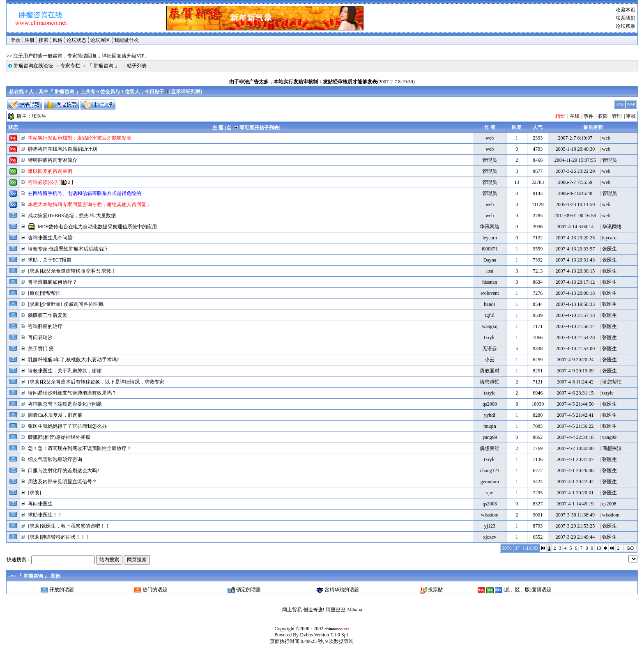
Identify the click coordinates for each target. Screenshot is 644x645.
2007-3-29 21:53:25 (575, 526)
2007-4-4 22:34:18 (575, 437)
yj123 (490, 526)
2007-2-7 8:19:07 (575, 138)
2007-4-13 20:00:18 (575, 293)
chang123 (490, 471)
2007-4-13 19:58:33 (575, 304)
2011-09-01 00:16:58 (575, 216)
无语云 (490, 349)
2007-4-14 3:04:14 (575, 227)
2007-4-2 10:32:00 (575, 448)
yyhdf (490, 415)
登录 (16, 40)
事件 (589, 116)
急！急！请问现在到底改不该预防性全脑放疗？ (80, 448)
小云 (490, 360)
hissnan (490, 282)
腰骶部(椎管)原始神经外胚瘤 (59, 437)
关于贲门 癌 (41, 349)
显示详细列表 (186, 92)
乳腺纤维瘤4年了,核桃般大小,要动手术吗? (73, 360)
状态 (13, 127)
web (490, 138)
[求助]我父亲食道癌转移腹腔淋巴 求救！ (72, 271)
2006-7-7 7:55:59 (575, 182)
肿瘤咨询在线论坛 (33, 66)
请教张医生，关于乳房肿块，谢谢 (65, 371)
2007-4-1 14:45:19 (575, 504)
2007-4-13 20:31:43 (575, 260)
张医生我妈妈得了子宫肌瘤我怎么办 (67, 426)
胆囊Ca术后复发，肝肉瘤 (55, 415)
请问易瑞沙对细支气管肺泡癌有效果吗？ (72, 393)
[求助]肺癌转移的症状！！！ (59, 537)
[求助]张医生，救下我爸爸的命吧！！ (69, 526)
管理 (617, 116)
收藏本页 (626, 10)
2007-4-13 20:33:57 (575, 249)
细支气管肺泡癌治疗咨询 (55, 459)
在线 (575, 116)
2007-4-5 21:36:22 (575, 426)
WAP (631, 104)
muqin (490, 426)
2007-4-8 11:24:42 (575, 382)
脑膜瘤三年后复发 (48, 315)
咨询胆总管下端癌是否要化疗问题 (65, 404)
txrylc (490, 337)
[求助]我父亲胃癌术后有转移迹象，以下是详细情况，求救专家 (96, 382)
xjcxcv (490, 537)
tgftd (490, 315)
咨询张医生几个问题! (51, 238)
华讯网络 (490, 227)
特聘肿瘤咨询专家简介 (53, 160)
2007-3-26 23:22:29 (575, 171)
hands (490, 304)
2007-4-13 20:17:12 (575, 282)
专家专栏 (70, 66)
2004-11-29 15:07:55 (575, 160)
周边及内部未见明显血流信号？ (62, 482)
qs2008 (490, 404)
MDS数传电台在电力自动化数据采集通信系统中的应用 (97, 227)
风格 (57, 40)
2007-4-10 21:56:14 (575, 326)
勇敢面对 (490, 371)
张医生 (39, 116)
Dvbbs (306, 635)
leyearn (490, 238)
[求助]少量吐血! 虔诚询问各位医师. (66, 304)
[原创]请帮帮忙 (44, 293)
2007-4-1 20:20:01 (575, 493)
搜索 (44, 40)
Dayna (490, 260)
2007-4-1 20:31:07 (575, 459)
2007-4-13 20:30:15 (575, 271)
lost (490, 271)
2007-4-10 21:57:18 (575, 315)
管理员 (490, 160)
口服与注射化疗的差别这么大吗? (63, 471)
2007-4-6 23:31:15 (575, 393)
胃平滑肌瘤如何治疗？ (53, 282)
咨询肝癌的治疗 (45, 326)
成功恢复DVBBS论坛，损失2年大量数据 (72, 216)
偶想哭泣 (490, 448)
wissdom (490, 515)
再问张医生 (40, 504)
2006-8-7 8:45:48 (575, 193)
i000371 (490, 249)
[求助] (34, 493)
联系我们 (626, 18)
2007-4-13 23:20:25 (575, 238)
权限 (603, 116)
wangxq (490, 326)
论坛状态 (76, 40)
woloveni (490, 293)
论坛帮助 (626, 26)
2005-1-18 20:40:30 (575, 149)
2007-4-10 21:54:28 (575, 337)
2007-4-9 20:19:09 (575, 371)
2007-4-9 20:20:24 (575, 360)
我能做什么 (126, 40)
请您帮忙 (490, 382)
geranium (490, 482)
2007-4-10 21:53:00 (575, 349)
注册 (30, 40)
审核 (631, 116)
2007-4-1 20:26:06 (575, 471)
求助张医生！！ (45, 515)
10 (598, 548)
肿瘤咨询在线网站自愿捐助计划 (62, 149)
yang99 (490, 437)
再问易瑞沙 (40, 337)
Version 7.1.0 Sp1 (331, 635)
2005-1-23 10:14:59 (575, 204)
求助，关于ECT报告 (50, 260)
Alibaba (354, 610)
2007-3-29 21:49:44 (575, 537)
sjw (490, 493)
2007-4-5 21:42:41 (575, 415)
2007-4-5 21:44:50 (575, 404)
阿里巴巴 (336, 610)
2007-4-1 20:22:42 (575, 482)
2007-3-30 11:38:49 (575, 515)
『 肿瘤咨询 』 (103, 66)
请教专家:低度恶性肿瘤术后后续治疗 (68, 249)
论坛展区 (100, 40)
